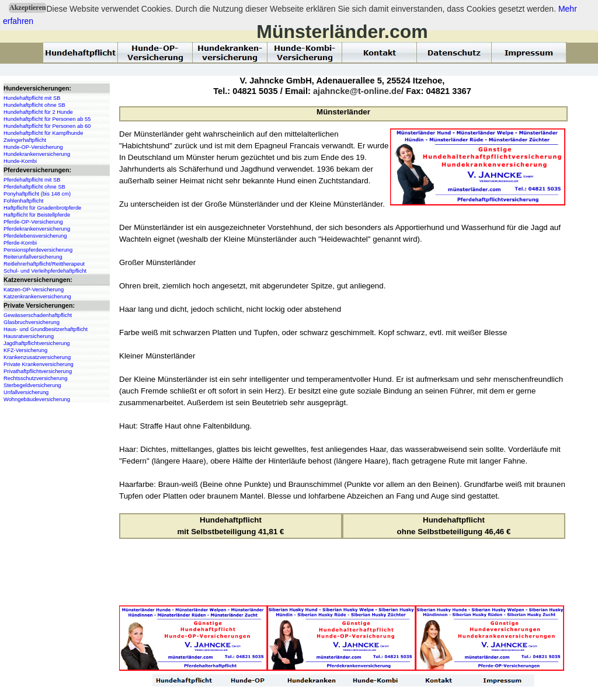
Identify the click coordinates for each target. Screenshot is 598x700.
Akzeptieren (27, 8)
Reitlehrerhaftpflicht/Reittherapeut (44, 264)
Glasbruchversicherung (32, 322)
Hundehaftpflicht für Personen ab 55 (47, 119)
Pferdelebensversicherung (35, 236)
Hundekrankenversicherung (37, 154)
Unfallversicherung (26, 392)
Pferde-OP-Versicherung (33, 222)
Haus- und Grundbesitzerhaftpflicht (46, 329)
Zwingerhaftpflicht (25, 140)
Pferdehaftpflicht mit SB (32, 180)
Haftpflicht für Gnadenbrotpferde (42, 208)
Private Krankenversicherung (39, 364)
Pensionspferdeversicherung (38, 250)
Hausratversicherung (29, 336)
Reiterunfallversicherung (33, 257)
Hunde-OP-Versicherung (33, 147)
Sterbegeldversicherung (32, 385)
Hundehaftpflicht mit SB (32, 98)
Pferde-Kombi (20, 243)
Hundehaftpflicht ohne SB (34, 105)
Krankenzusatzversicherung (37, 357)
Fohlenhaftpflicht (23, 201)
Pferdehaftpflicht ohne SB (34, 187)
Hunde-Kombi (20, 161)
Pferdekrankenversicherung (37, 229)
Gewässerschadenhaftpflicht (38, 315)
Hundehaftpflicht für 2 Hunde (38, 112)
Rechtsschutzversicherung (35, 378)
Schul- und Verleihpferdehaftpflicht (45, 271)
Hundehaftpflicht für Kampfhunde (43, 133)
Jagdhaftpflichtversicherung (37, 343)
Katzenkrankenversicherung (37, 297)
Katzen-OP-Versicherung (34, 290)
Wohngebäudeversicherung (37, 399)
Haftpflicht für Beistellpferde (37, 215)
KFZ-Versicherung (25, 350)
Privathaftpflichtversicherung (38, 371)
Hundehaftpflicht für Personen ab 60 (47, 126)
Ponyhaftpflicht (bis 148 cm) (37, 194)
